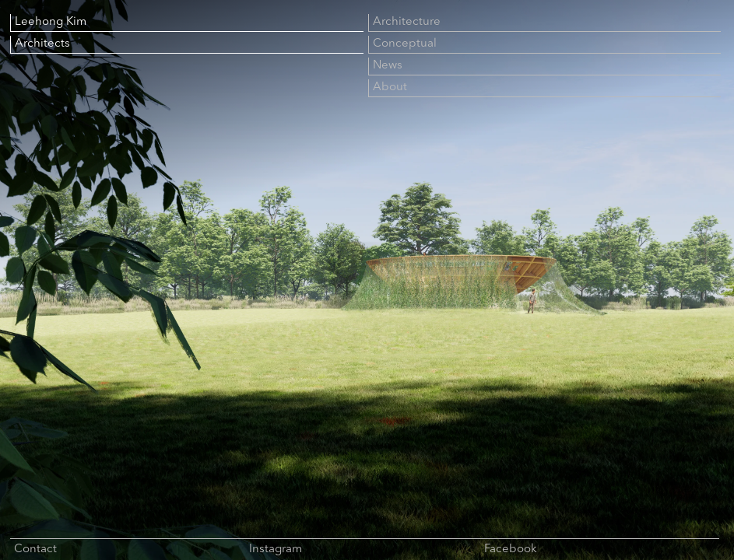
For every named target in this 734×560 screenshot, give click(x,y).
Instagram (276, 549)
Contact (35, 549)
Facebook (511, 549)
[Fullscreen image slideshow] (367, 280)
